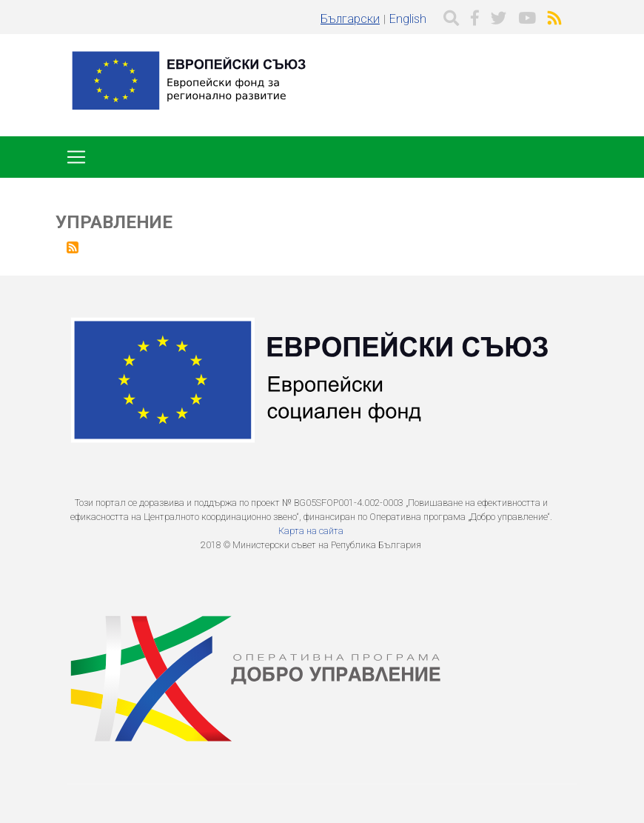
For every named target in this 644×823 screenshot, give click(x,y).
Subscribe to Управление (73, 247)
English (408, 19)
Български (350, 19)
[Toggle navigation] (76, 157)
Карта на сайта (311, 531)
